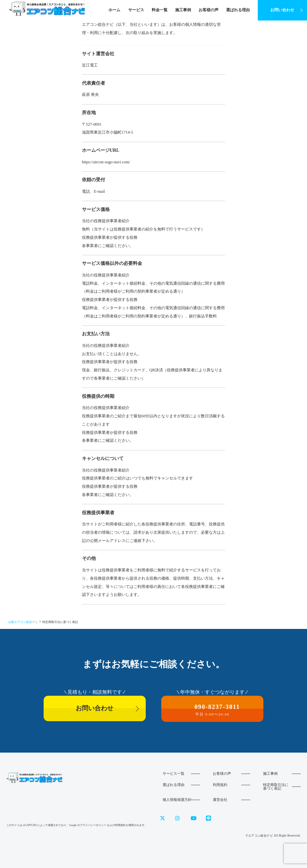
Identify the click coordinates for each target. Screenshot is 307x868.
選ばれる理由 (238, 10)
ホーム (114, 10)
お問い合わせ (282, 10)
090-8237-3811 (212, 710)
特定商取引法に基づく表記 (276, 786)
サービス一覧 (173, 773)
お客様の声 (209, 10)
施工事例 (183, 10)
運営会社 (220, 800)
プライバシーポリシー (93, 825)
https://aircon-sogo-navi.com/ (106, 162)
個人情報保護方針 (177, 800)
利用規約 (220, 785)
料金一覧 (160, 10)
